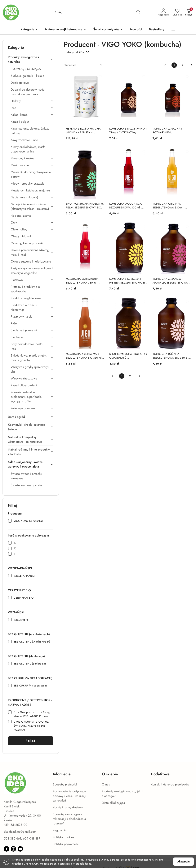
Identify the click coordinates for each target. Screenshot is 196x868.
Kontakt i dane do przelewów (170, 784)
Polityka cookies (63, 837)
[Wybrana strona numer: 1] (174, 65)
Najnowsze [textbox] (70, 65)
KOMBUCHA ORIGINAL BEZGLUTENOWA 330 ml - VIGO (169, 206)
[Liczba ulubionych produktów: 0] (177, 12)
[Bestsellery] (157, 30)
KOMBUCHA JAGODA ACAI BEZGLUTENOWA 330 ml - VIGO (126, 206)
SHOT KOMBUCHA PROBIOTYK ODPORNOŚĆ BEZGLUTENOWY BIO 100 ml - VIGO (128, 356)
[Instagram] (13, 849)
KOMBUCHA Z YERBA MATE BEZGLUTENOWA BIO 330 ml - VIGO (84, 356)
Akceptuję (183, 862)
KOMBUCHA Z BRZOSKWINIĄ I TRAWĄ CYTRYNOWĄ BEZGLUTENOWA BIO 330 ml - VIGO (128, 130)
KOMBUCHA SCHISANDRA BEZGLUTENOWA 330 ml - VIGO (82, 281)
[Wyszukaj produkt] (97, 12)
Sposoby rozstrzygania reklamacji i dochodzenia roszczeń (69, 819)
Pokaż (31, 741)
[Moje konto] (164, 12)
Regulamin (60, 830)
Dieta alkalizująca (113, 803)
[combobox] (83, 65)
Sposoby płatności (65, 784)
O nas (106, 784)
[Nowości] (136, 30)
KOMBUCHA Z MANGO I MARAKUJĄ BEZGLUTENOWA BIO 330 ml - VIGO (170, 281)
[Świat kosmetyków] (108, 30)
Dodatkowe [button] (160, 774)
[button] (29, 30)
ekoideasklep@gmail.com (20, 832)
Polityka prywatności (66, 844)
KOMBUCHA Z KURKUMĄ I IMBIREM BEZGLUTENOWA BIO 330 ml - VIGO (128, 281)
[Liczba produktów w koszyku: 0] (189, 12)
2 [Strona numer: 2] (182, 65)
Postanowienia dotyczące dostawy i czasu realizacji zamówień (69, 796)
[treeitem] (31, 59)
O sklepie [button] (110, 774)
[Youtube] (20, 849)
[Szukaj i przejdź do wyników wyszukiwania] (138, 12)
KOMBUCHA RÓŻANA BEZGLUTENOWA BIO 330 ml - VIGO (171, 356)
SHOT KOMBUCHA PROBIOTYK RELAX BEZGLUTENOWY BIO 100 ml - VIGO (85, 206)
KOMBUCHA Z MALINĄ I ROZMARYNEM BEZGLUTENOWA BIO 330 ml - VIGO (171, 130)
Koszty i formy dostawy (68, 807)
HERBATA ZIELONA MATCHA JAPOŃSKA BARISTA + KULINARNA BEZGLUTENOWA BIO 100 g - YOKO (84, 130)
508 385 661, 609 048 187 (22, 838)
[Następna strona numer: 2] (191, 65)
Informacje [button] (62, 774)
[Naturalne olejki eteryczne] (66, 30)
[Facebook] (7, 849)
